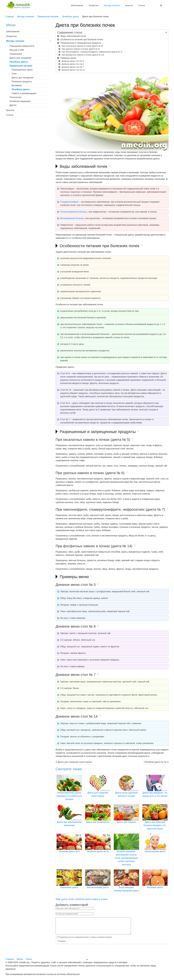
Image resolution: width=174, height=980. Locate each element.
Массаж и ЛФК (17, 50)
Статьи (142, 5)
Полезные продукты (22, 82)
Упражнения (16, 54)
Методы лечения (112, 5)
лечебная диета (83, 899)
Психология (15, 97)
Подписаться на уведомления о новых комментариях (85, 940)
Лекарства (94, 5)
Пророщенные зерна (22, 70)
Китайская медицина (20, 101)
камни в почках (100, 899)
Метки (20, 959)
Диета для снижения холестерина (75, 762)
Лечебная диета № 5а (155, 762)
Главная (10, 959)
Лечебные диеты (19, 62)
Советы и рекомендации (24, 93)
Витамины (17, 85)
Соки (14, 74)
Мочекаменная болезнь (72, 218)
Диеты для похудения (20, 58)
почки (71, 899)
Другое (13, 105)
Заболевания (77, 5)
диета (64, 899)
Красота (129, 5)
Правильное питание (21, 66)
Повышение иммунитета (22, 46)
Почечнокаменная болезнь (74, 212)
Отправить (62, 944)
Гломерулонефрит (70, 202)
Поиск (29, 959)
